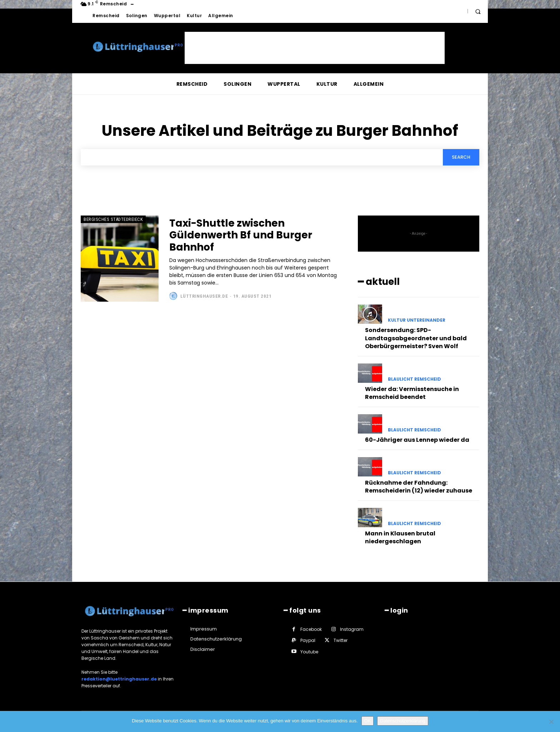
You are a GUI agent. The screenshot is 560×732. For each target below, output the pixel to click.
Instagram (352, 629)
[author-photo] (174, 296)
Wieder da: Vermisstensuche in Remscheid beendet (412, 393)
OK (368, 721)
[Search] (461, 157)
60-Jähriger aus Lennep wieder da (417, 440)
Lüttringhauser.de (204, 296)
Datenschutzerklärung (402, 721)
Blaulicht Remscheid (414, 379)
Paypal (308, 640)
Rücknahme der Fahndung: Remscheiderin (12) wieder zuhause (419, 487)
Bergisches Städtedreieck (113, 219)
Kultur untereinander (417, 320)
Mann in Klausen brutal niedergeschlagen (400, 537)
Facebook (311, 629)
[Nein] (551, 722)
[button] (478, 11)
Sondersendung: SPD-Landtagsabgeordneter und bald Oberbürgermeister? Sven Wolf (416, 338)
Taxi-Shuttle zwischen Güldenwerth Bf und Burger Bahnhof (241, 235)
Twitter (341, 640)
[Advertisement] (315, 48)
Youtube (309, 652)
